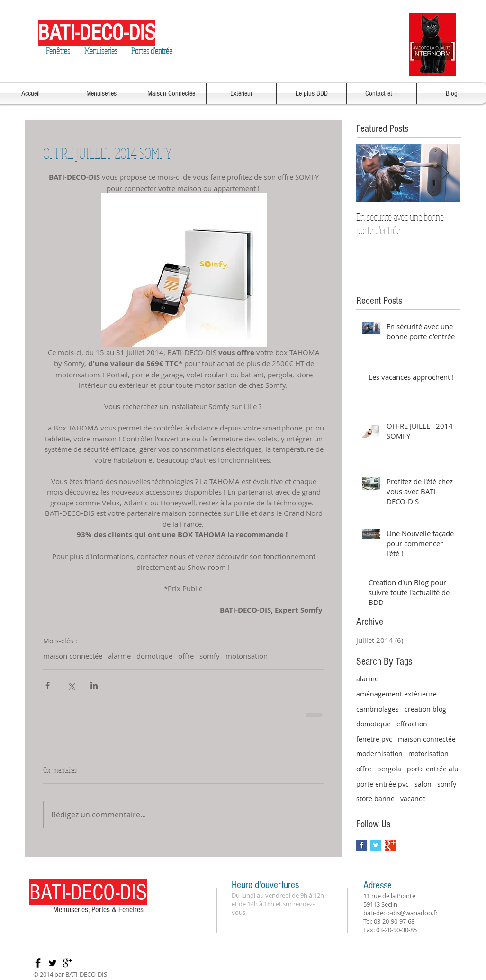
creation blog (425, 709)
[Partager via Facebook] (48, 685)
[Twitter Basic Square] (376, 845)
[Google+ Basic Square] (390, 845)
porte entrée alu (433, 769)
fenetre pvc (374, 739)
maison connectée (73, 656)
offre (186, 656)
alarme (119, 656)
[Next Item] (445, 173)
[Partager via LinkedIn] (94, 685)
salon (423, 784)
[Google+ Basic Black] (67, 963)
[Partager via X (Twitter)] (71, 685)
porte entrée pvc (382, 784)
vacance (413, 799)
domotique (154, 656)
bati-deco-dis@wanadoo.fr (400, 913)
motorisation (247, 656)
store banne (375, 799)
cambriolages (378, 709)
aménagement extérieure (396, 694)
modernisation (379, 754)
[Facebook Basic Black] (38, 963)
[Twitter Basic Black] (53, 963)
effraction (412, 724)
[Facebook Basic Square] (362, 845)
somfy (210, 656)
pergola (389, 769)
